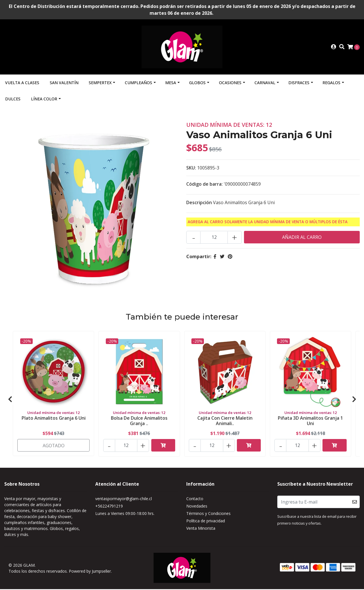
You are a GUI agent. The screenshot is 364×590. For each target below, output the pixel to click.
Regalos (331, 84)
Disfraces (299, 84)
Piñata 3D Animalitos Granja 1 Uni (310, 422)
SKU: (191, 169)
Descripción (199, 204)
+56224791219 (109, 507)
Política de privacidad (206, 522)
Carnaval (265, 84)
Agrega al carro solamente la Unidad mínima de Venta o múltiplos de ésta (268, 223)
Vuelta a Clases (22, 84)
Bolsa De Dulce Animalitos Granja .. (139, 422)
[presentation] (10, 400)
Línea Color (44, 100)
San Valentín (64, 84)
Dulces (13, 100)
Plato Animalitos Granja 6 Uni (54, 419)
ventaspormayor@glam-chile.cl (124, 500)
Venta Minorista (201, 529)
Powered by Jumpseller (90, 572)
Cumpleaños (138, 84)
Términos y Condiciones (208, 515)
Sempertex (100, 84)
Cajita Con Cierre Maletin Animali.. (225, 422)
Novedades (197, 507)
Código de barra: (204, 185)
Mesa (171, 84)
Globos (197, 84)
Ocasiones (230, 84)
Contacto (195, 500)
